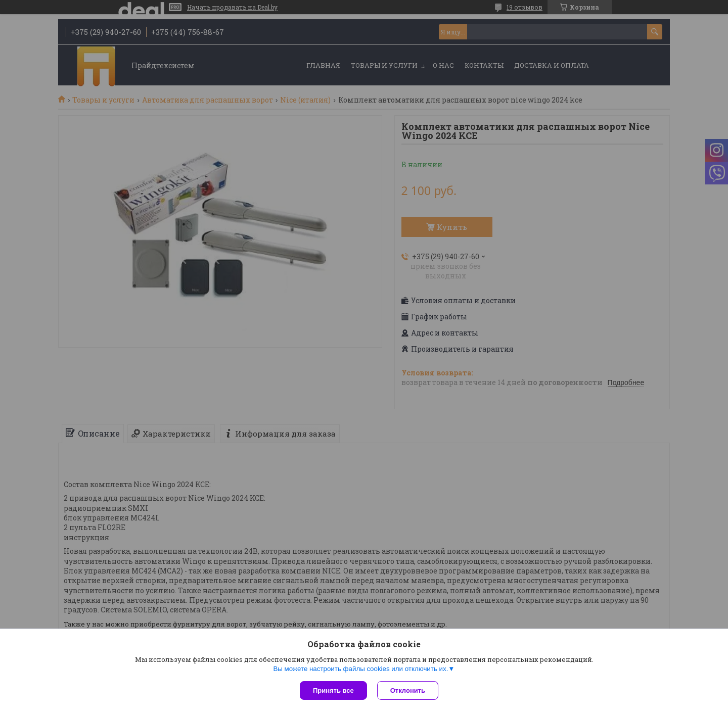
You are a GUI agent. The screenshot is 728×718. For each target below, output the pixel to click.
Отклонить (408, 690)
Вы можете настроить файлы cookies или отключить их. (360, 669)
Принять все (333, 690)
